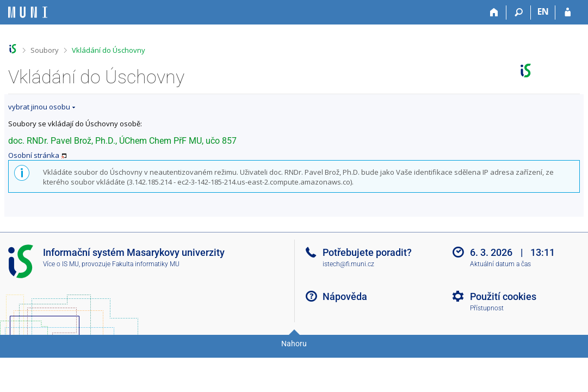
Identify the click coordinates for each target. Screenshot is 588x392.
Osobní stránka (34, 155)
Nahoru (294, 344)
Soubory (45, 50)
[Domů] (494, 13)
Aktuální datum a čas (500, 264)
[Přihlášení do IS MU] (568, 13)
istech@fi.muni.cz (348, 264)
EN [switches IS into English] (543, 11)
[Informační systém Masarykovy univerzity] (28, 12)
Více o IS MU (61, 264)
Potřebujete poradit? (367, 252)
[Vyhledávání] (519, 13)
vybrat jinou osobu (39, 107)
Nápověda (345, 296)
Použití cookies (503, 296)
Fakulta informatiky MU (146, 264)
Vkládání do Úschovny (109, 50)
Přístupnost (487, 308)
